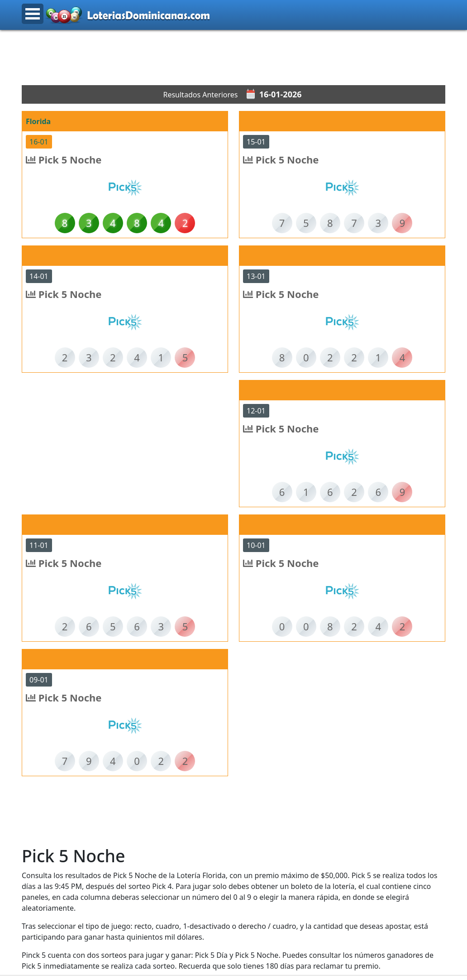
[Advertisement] (233, 58)
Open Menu (33, 14)
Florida (38, 121)
